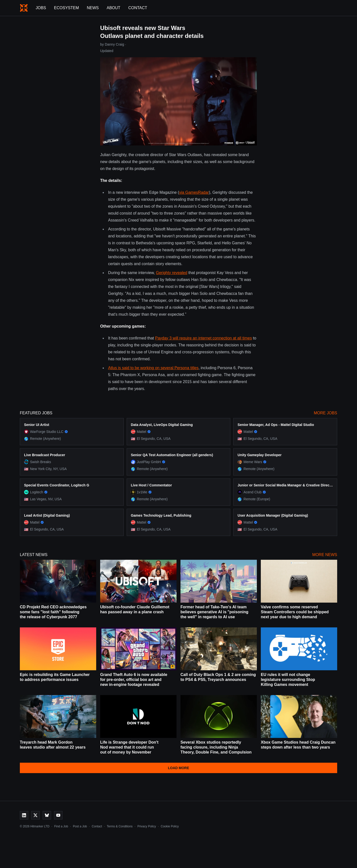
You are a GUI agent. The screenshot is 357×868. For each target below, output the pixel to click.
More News (325, 555)
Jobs (41, 8)
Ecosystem (66, 8)
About (113, 8)
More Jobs (326, 413)
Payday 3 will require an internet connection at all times (203, 338)
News (93, 8)
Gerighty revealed (172, 273)
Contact (138, 8)
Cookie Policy (170, 826)
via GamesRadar (194, 192)
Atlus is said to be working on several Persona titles (153, 368)
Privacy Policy (147, 826)
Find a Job (61, 826)
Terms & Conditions (120, 826)
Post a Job (80, 826)
